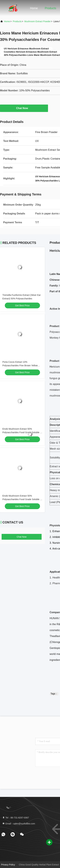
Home (34, 8)
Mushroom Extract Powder (38, 21)
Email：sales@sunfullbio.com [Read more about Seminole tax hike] (19, 824)
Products (50, 8)
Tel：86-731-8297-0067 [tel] (16, 818)
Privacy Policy (8, 865)
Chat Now (24, 108)
